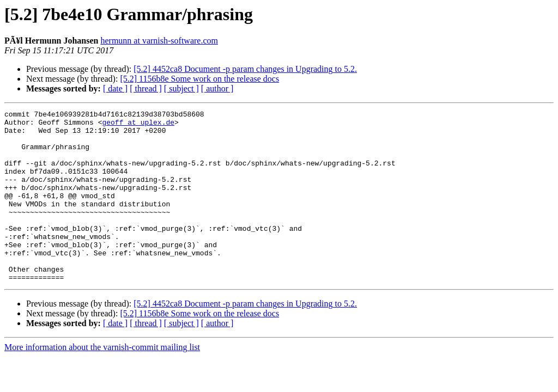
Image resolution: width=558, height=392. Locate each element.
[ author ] (217, 88)
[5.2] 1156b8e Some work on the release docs (199, 79)
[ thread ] (146, 88)
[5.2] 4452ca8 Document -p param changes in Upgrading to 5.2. (245, 69)
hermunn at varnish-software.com (159, 41)
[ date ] (115, 88)
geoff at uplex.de (138, 125)
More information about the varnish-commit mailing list (102, 381)
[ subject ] (181, 88)
